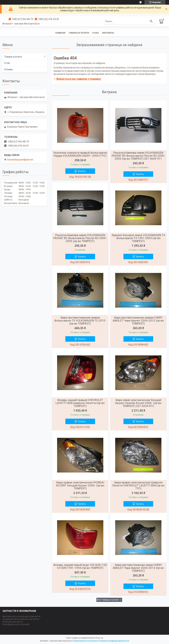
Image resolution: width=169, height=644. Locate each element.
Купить (82, 171)
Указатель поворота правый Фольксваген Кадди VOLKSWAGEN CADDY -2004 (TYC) (80, 154)
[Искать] (151, 21)
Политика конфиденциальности (114, 641)
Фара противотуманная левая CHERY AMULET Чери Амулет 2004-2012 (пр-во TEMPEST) (138, 568)
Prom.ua (99, 638)
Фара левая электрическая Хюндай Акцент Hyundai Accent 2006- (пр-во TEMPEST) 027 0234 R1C (138, 403)
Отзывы (8, 69)
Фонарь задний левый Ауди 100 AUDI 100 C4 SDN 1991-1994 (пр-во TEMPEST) (80, 566)
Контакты (108, 33)
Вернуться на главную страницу (79, 79)
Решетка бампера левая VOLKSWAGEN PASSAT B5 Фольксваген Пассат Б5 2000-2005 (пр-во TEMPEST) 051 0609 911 (138, 156)
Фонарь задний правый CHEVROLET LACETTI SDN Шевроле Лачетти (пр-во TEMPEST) (80, 403)
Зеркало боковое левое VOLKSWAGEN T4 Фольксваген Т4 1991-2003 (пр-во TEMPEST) (138, 238)
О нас (96, 33)
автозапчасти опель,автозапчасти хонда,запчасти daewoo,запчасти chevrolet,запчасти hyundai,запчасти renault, (21, 620)
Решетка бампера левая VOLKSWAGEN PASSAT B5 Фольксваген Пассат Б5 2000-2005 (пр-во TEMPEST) (80, 238)
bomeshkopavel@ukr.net (20, 160)
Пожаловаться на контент (85, 641)
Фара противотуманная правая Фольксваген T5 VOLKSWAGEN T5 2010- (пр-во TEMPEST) (80, 321)
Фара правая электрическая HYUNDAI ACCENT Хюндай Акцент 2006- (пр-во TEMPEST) (80, 485)
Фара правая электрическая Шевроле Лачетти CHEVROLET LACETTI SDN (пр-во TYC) (138, 485)
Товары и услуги (79, 33)
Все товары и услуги (108, 600)
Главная (60, 33)
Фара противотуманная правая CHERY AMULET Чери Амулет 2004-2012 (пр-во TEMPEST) (138, 321)
